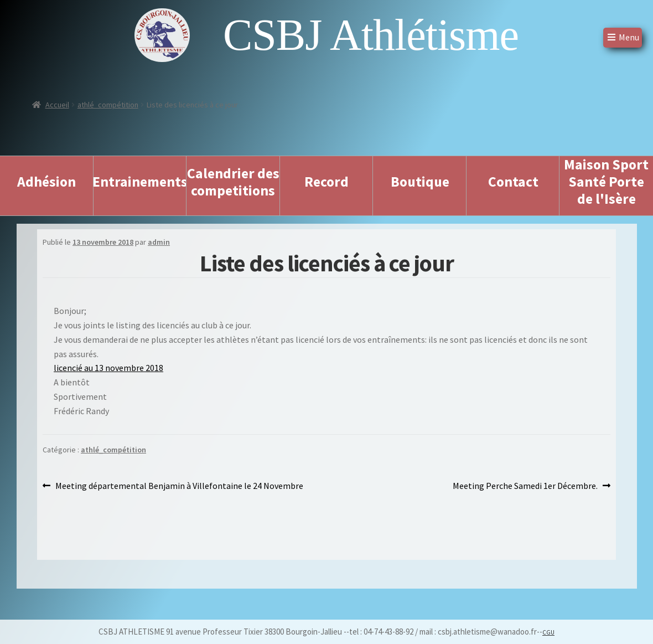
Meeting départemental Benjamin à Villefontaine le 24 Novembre (179, 486)
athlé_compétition (108, 105)
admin (159, 242)
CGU (548, 632)
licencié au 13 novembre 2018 (108, 368)
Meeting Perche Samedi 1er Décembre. (525, 486)
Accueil (57, 105)
